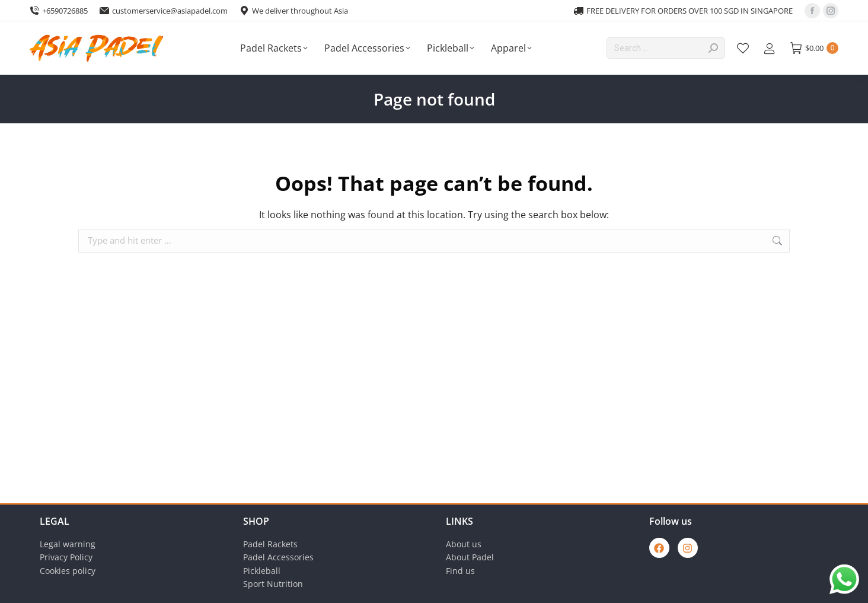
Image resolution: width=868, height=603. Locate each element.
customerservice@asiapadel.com (164, 11)
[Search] (666, 48)
